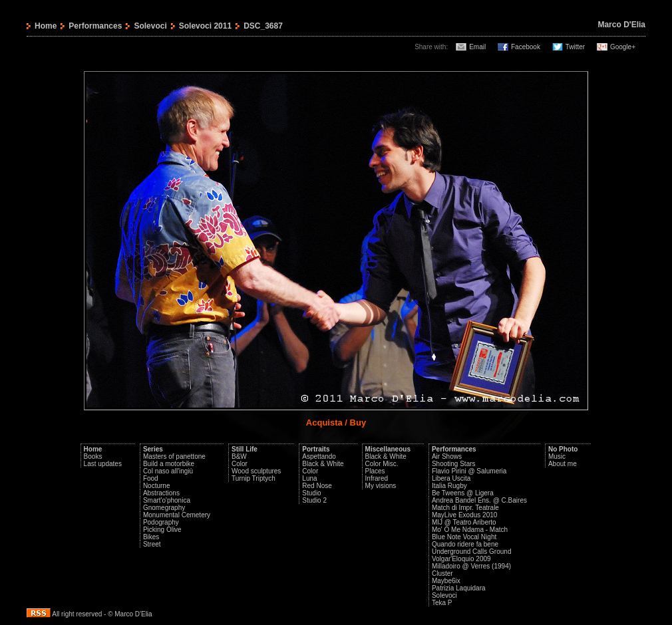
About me (563, 464)
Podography (161, 522)
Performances (95, 26)
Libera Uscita (451, 478)
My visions (381, 486)
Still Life (245, 449)
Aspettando (319, 456)
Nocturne (157, 486)
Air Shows (447, 456)
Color (240, 464)
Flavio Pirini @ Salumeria (469, 471)
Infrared (377, 478)
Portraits (316, 449)
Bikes (151, 537)
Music (557, 456)
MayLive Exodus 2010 (464, 515)
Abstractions (161, 493)
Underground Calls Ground (472, 552)
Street (152, 544)
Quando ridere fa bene (465, 544)
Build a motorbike (169, 464)
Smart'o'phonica (167, 500)
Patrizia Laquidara (459, 588)
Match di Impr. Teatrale (465, 508)
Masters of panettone (174, 456)
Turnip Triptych (253, 478)
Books (93, 456)
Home (46, 26)
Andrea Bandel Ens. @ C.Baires (479, 500)
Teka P (442, 603)
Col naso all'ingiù (168, 471)
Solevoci (150, 26)
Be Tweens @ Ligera (463, 493)
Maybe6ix (446, 581)
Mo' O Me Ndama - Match (470, 530)
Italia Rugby (449, 486)
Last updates (103, 464)
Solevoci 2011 (205, 26)
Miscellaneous (388, 449)
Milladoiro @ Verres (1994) (471, 566)
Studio (311, 493)
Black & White (323, 464)
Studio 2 (314, 500)
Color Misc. (382, 464)
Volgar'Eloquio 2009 (461, 559)
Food (151, 478)
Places (375, 471)
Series (153, 449)
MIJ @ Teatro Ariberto (464, 522)
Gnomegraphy (164, 508)
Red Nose (317, 486)
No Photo (563, 449)
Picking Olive (162, 530)
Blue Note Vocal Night (464, 537)
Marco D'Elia (621, 25)
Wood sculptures (256, 471)
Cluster (442, 573)
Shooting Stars (454, 464)
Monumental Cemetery (177, 515)
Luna (309, 478)
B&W (239, 456)
